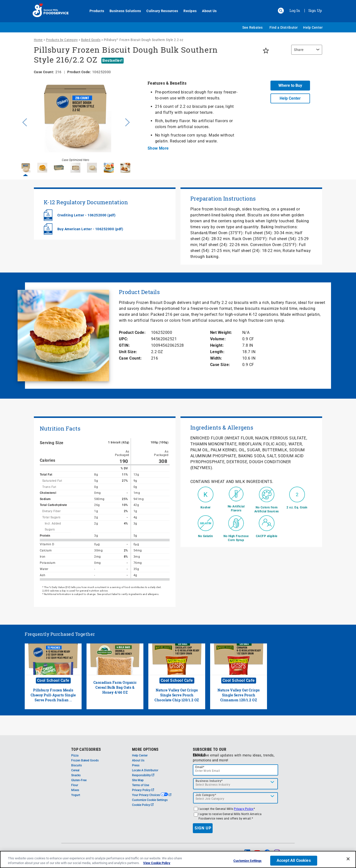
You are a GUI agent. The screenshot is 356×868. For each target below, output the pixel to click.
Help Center (313, 27)
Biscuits (77, 765)
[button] (281, 11)
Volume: (218, 339)
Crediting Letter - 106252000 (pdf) (87, 215)
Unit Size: (128, 352)
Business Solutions (122, 11)
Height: (217, 345)
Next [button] (128, 122)
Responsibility (143, 775)
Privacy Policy (143, 790)
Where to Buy (290, 85)
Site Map (138, 780)
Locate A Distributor (145, 770)
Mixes (75, 790)
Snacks (76, 775)
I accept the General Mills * (227, 809)
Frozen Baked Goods (85, 760)
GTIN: (124, 345)
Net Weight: (221, 332)
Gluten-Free (79, 780)
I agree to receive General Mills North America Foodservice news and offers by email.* (230, 816)
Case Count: (130, 358)
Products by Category (62, 40)
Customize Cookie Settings (150, 800)
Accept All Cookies (294, 861)
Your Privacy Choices (152, 795)
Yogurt (76, 795)
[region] (305, 52)
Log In (295, 10)
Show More (158, 148)
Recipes (187, 11)
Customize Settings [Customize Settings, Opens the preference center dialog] (247, 861)
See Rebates (253, 27)
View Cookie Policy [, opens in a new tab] (157, 863)
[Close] (348, 859)
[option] (75, 122)
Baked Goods (91, 40)
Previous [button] (23, 122)
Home (38, 40)
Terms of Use (141, 785)
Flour (75, 785)
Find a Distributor (284, 27)
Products (94, 11)
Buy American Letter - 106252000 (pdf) (90, 229)
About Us (207, 11)
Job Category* (206, 795)
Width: (216, 358)
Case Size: (220, 365)
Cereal (75, 770)
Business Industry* (209, 781)
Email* (200, 767)
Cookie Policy (143, 805)
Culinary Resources (159, 11)
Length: (217, 352)
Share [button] (299, 50)
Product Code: (132, 332)
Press (136, 765)
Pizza (75, 755)
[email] (236, 770)
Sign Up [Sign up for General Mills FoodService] (315, 10)
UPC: (124, 339)
